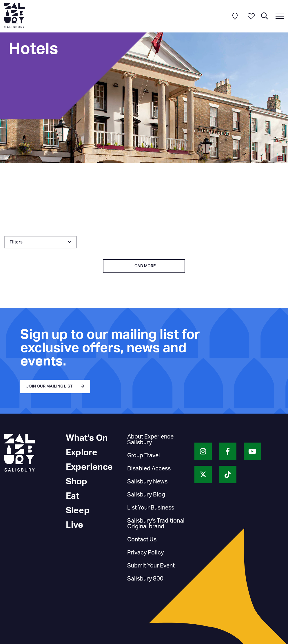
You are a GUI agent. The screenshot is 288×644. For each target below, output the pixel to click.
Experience (89, 467)
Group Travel (144, 456)
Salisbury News (147, 482)
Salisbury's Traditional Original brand (156, 524)
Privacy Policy (145, 553)
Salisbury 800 (145, 579)
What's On (87, 438)
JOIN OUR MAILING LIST (49, 386)
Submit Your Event (151, 566)
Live (74, 525)
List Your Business (151, 508)
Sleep (78, 511)
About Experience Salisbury (150, 440)
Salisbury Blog (146, 495)
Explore (82, 453)
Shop (76, 482)
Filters (16, 242)
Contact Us (142, 540)
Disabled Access (149, 469)
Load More (144, 266)
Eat (72, 496)
